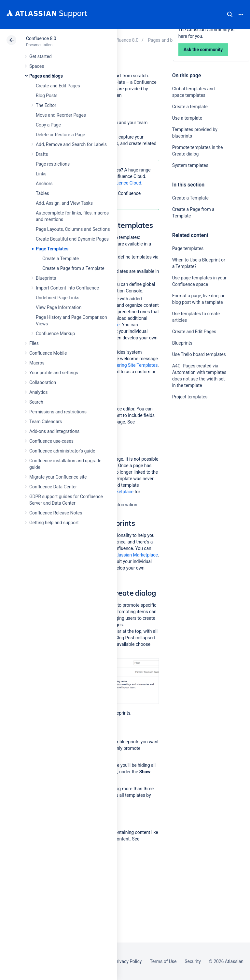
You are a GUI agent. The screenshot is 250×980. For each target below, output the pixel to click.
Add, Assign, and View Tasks (64, 203)
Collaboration (43, 382)
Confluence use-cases (51, 441)
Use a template (187, 118)
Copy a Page (48, 125)
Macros (37, 363)
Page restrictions (53, 164)
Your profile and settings (54, 373)
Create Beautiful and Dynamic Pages (72, 239)
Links (41, 174)
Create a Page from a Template (73, 268)
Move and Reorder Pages (61, 115)
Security (193, 961)
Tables (42, 193)
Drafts (42, 154)
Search (230, 14)
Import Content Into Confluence (67, 288)
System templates (190, 165)
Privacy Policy (128, 961)
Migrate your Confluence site (58, 477)
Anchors (44, 184)
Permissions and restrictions (58, 412)
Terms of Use (163, 961)
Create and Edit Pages (58, 86)
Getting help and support (54, 523)
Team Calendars (46, 422)
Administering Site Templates (128, 365)
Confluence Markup (55, 334)
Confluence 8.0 (41, 38)
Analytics (38, 392)
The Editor (46, 105)
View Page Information (59, 307)
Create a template (190, 107)
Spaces (37, 66)
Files (34, 343)
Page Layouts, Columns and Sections (73, 229)
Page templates (188, 248)
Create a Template (61, 259)
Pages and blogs (46, 76)
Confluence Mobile (48, 353)
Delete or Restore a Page (60, 135)
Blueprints (46, 278)
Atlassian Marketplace (136, 555)
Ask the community (195, 461)
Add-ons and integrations (54, 431)
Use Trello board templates (199, 354)
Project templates (190, 397)
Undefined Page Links (58, 298)
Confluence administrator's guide (62, 451)
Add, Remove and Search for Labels (71, 144)
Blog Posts (47, 96)
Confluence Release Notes (56, 513)
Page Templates (52, 249)
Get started (41, 56)
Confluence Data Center (53, 487)
